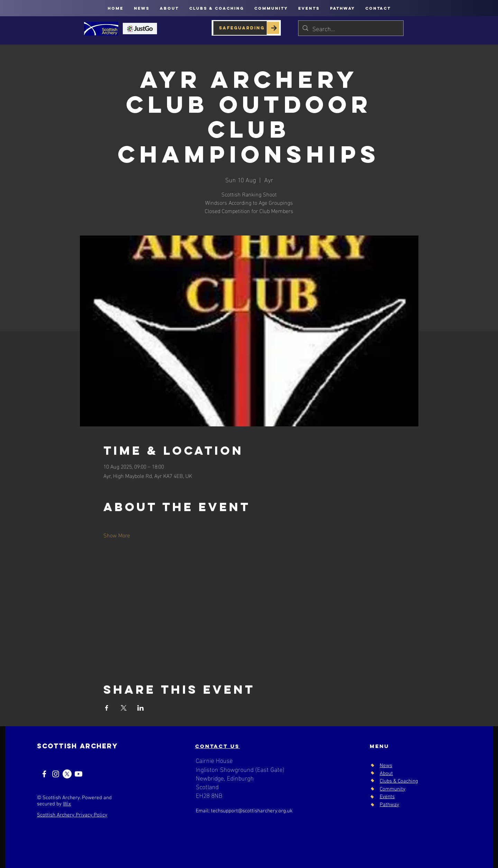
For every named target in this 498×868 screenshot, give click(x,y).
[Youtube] (79, 774)
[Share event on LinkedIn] (141, 708)
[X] (67, 774)
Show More (117, 535)
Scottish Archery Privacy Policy (72, 815)
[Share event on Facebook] (107, 708)
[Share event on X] (124, 708)
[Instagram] (56, 774)
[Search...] (351, 28)
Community (393, 789)
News (386, 766)
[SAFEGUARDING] (240, 28)
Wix (67, 804)
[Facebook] (44, 774)
